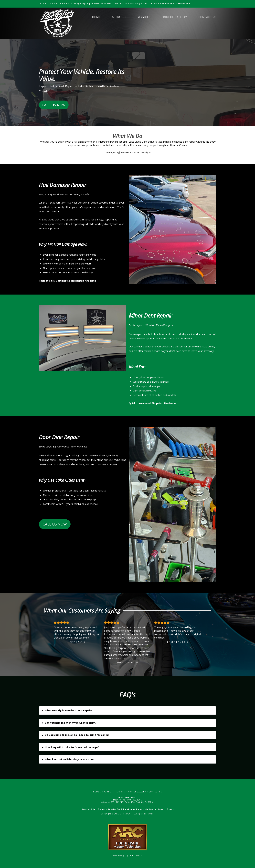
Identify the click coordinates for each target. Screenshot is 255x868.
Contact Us (155, 792)
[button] (127, 710)
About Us (107, 792)
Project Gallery (137, 792)
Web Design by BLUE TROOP (128, 855)
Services (120, 792)
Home (96, 792)
